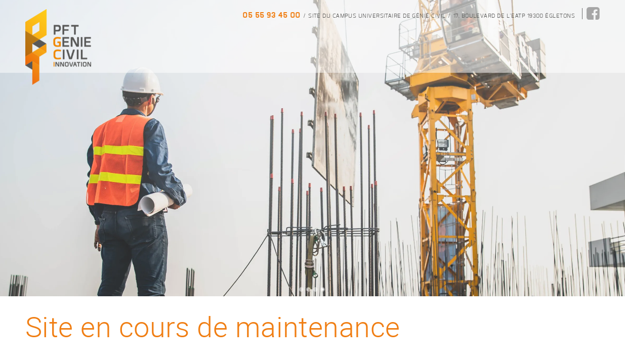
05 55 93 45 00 (271, 15)
